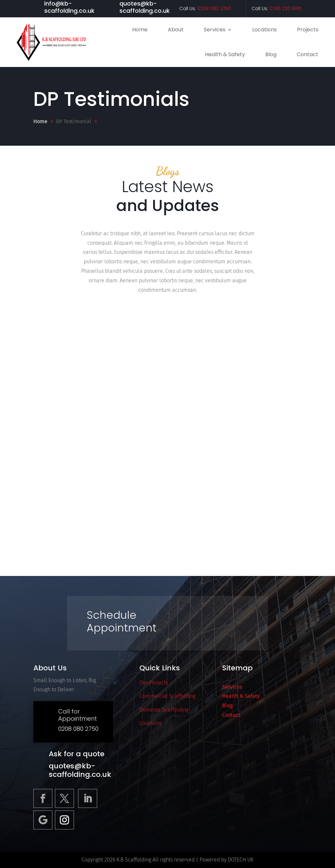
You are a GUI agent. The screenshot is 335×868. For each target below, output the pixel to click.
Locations (264, 30)
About (176, 30)
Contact (308, 54)
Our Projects (154, 683)
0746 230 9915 (286, 8)
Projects (308, 30)
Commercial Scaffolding (167, 696)
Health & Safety (225, 54)
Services (215, 30)
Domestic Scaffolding (164, 710)
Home (140, 30)
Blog (271, 54)
